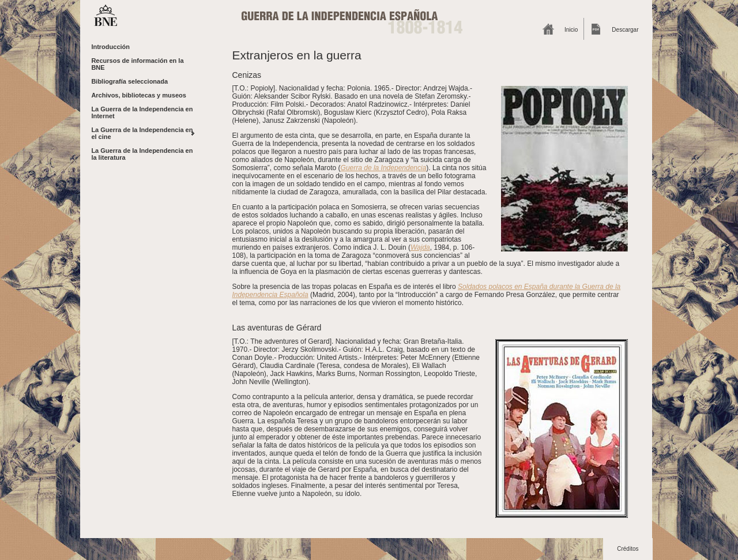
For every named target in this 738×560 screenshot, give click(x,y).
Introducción (110, 47)
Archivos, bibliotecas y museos (138, 95)
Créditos (628, 549)
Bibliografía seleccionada (129, 81)
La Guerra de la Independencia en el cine (142, 133)
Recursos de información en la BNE (137, 64)
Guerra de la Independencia (384, 168)
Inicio (571, 30)
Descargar (625, 30)
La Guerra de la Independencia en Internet (142, 112)
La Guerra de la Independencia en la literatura (142, 154)
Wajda (420, 247)
